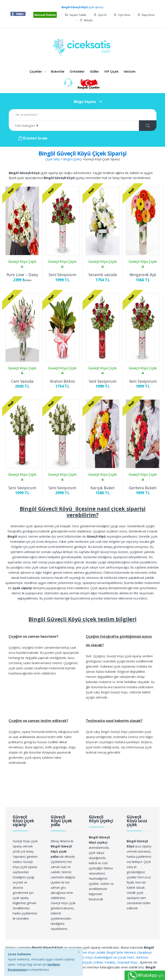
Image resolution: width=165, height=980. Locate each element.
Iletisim (86, 20)
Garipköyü (145, 952)
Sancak (74, 962)
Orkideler (77, 71)
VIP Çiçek (111, 71)
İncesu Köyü (84, 957)
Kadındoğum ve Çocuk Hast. (115, 957)
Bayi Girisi (146, 15)
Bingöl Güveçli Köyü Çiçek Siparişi (83, 153)
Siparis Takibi (75, 15)
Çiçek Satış (52, 159)
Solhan (99, 962)
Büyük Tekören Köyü (81, 952)
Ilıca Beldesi (66, 957)
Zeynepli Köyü (128, 962)
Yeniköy (110, 962)
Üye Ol (100, 15)
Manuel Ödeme (45, 15)
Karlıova (142, 957)
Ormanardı (59, 962)
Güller (94, 71)
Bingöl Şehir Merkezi (122, 952)
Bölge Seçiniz (85, 102)
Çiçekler (36, 71)
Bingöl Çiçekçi (72, 159)
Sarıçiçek (86, 962)
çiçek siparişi (82, 7)
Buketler (58, 71)
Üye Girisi (122, 15)
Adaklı (101, 952)
